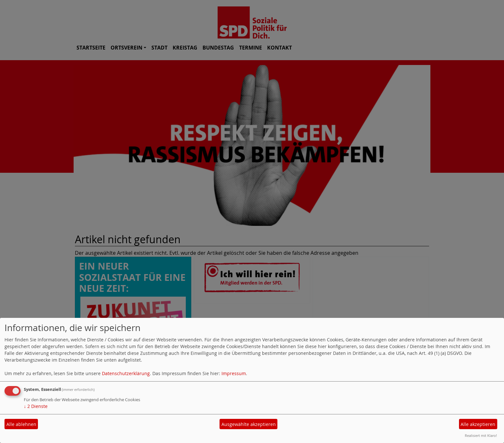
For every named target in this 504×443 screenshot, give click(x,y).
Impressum (234, 373)
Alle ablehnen (21, 424)
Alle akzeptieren (478, 424)
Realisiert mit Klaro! (481, 435)
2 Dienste (36, 406)
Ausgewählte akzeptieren (249, 424)
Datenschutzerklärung (126, 373)
